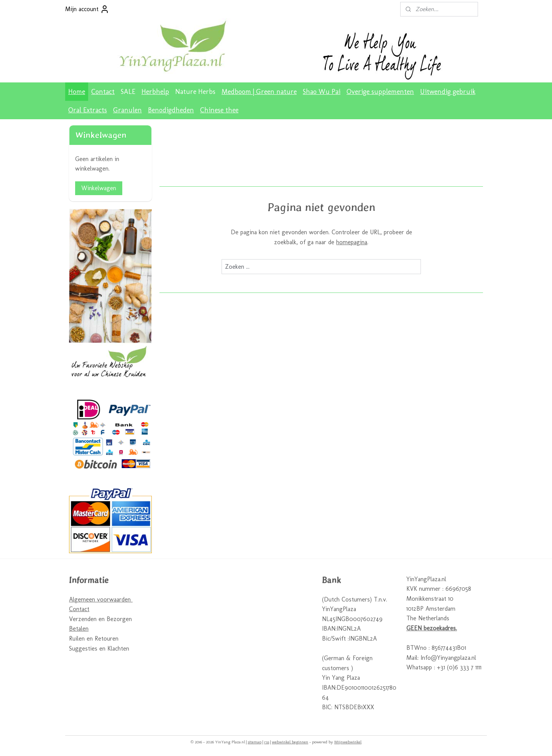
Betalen (79, 629)
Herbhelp (155, 92)
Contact (103, 92)
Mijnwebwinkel (348, 742)
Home (77, 92)
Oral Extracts (88, 110)
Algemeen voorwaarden (101, 599)
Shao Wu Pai (322, 92)
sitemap (255, 742)
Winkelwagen (99, 188)
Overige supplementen (380, 92)
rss (267, 742)
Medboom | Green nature (259, 92)
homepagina (352, 242)
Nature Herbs (195, 92)
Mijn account (87, 9)
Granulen (127, 110)
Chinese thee (219, 110)
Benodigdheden (171, 110)
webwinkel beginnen (290, 742)
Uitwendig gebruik (448, 92)
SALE (128, 92)
